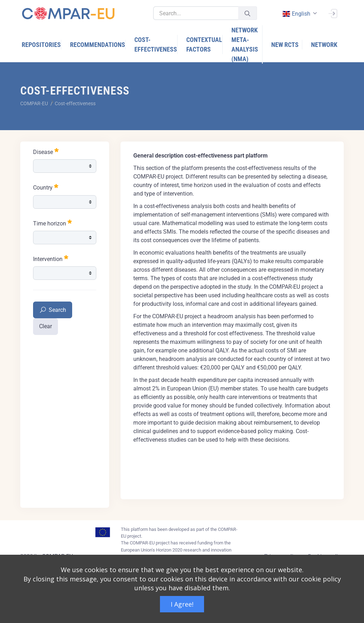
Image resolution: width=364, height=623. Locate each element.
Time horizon (52, 223)
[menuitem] (42, 45)
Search (53, 310)
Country (46, 187)
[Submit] (247, 13)
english (296, 14)
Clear (45, 326)
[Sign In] (333, 13)
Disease (46, 151)
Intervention (51, 258)
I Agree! (182, 604)
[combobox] (299, 14)
